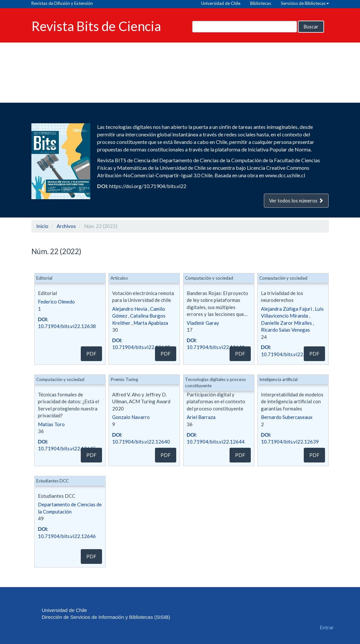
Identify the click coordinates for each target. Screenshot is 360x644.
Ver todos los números (296, 200)
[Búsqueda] (245, 27)
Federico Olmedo (56, 302)
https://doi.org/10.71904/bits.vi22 (148, 186)
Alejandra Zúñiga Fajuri (286, 309)
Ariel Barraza (201, 417)
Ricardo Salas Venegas (285, 330)
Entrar (327, 627)
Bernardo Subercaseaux (287, 417)
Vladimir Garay (203, 323)
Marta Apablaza (151, 323)
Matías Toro (51, 424)
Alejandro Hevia (130, 309)
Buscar (311, 26)
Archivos (66, 226)
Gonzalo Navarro (131, 417)
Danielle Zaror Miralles (286, 323)
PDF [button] (91, 354)
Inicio (42, 226)
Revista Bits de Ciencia (96, 26)
